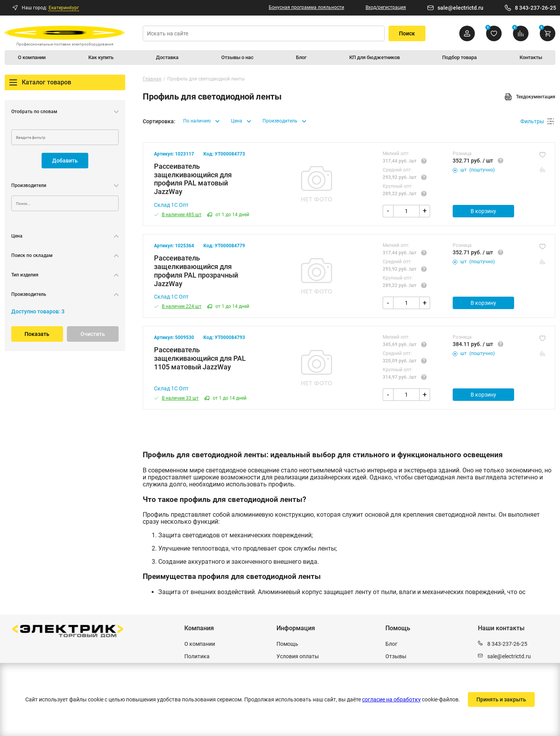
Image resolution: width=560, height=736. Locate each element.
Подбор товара (458, 58)
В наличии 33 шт (176, 401)
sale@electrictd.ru (460, 8)
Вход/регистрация (386, 7)
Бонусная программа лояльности (306, 7)
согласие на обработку (391, 699)
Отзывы (396, 656)
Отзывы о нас (237, 58)
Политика (197, 656)
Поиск (407, 33)
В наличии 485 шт (178, 215)
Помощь (287, 644)
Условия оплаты (298, 656)
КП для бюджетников (371, 58)
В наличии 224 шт (178, 308)
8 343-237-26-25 (535, 8)
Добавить (65, 161)
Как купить (103, 58)
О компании (34, 58)
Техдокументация (530, 98)
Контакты (528, 58)
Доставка (168, 58)
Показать (37, 335)
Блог (299, 58)
